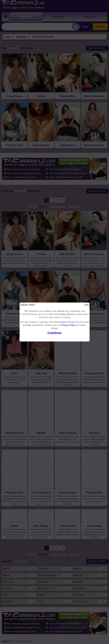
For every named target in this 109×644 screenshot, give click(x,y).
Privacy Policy (68, 325)
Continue (54, 333)
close (86, 305)
